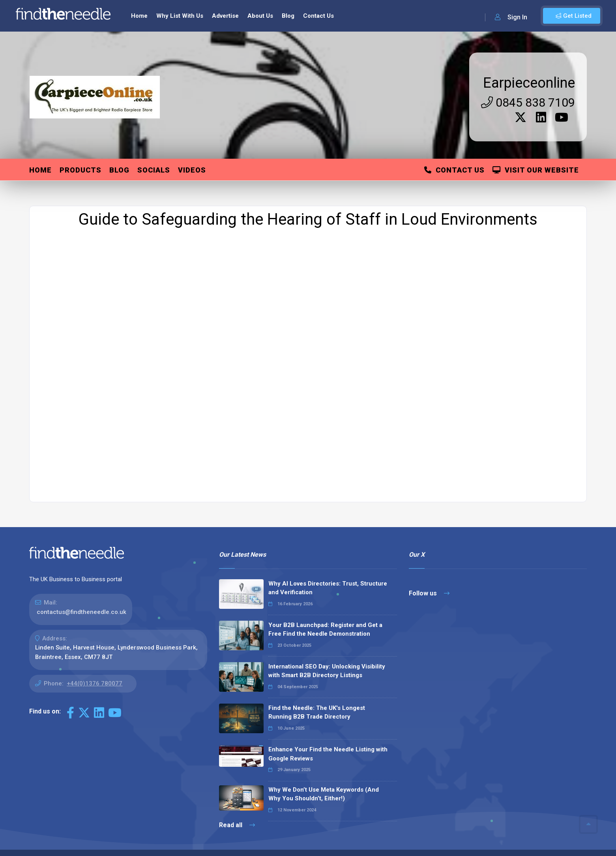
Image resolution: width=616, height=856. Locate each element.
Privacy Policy (495, 821)
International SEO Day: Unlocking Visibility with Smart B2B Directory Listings (327, 626)
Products (81, 125)
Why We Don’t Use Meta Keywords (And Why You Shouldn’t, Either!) (324, 749)
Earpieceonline (529, 38)
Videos (192, 125)
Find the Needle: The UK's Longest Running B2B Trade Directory (317, 667)
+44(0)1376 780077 (95, 638)
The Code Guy (72, 832)
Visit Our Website (536, 125)
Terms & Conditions (548, 821)
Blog (119, 125)
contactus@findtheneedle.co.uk (81, 567)
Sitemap (458, 821)
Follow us (429, 548)
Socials (154, 125)
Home (40, 125)
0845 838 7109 (528, 57)
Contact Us (454, 125)
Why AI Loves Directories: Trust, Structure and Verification (328, 543)
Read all (237, 780)
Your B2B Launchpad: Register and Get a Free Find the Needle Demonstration (325, 585)
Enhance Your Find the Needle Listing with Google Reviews (328, 709)
